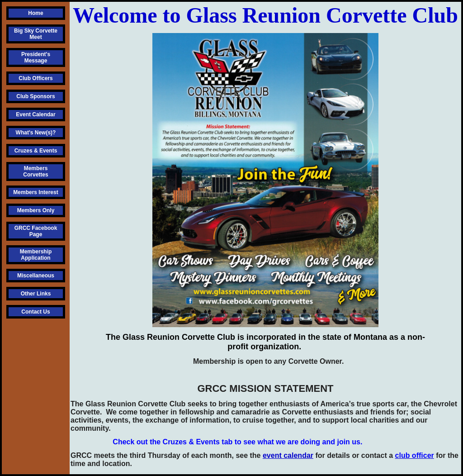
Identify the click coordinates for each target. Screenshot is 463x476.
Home (35, 13)
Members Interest (35, 192)
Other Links (36, 294)
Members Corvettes (35, 171)
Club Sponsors (35, 96)
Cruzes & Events (36, 151)
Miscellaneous (36, 276)
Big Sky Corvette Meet (36, 34)
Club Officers (35, 78)
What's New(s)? (36, 133)
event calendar (288, 455)
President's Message (36, 57)
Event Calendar (35, 114)
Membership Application (36, 255)
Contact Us (35, 312)
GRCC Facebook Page (36, 231)
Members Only (36, 210)
